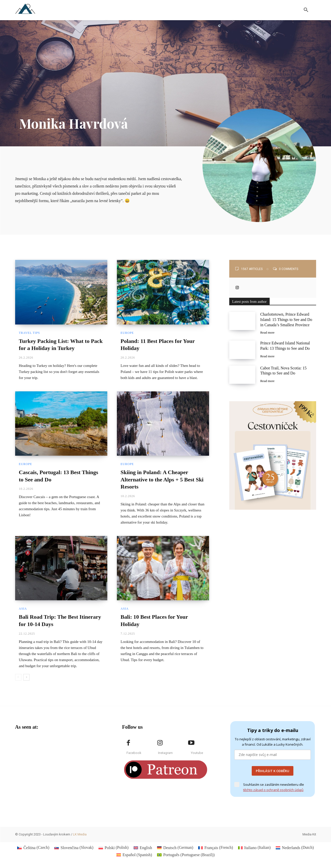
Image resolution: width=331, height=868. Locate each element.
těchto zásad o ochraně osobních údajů (273, 790)
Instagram (165, 753)
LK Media (80, 834)
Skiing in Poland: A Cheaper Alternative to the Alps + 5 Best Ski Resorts (162, 479)
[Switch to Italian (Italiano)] (254, 848)
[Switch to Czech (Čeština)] (33, 848)
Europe (127, 333)
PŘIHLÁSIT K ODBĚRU (273, 771)
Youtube (197, 753)
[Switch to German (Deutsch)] (175, 848)
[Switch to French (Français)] (216, 848)
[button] (306, 10)
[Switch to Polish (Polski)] (113, 848)
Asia (23, 609)
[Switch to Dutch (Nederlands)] (295, 848)
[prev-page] (18, 677)
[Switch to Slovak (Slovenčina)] (74, 848)
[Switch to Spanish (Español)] (134, 855)
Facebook (134, 753)
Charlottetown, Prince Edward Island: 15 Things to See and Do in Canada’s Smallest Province (286, 320)
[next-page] (26, 677)
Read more (268, 332)
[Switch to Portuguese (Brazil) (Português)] (186, 855)
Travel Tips (30, 333)
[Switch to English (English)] (143, 848)
